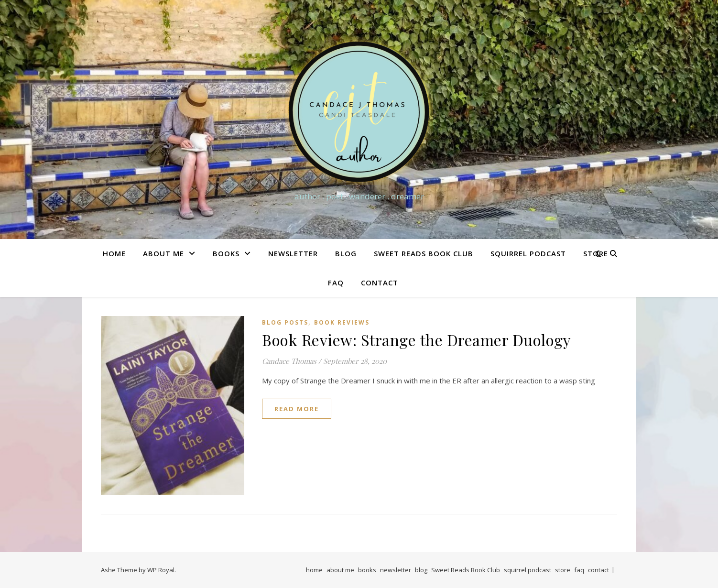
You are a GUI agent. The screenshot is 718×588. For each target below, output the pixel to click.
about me (163, 253)
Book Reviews (342, 322)
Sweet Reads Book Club (424, 253)
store (563, 570)
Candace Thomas (289, 361)
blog (346, 253)
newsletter (293, 253)
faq (336, 283)
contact (380, 283)
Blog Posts (285, 322)
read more (297, 409)
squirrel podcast (528, 253)
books (226, 253)
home (114, 253)
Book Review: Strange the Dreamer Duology (416, 340)
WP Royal (161, 570)
